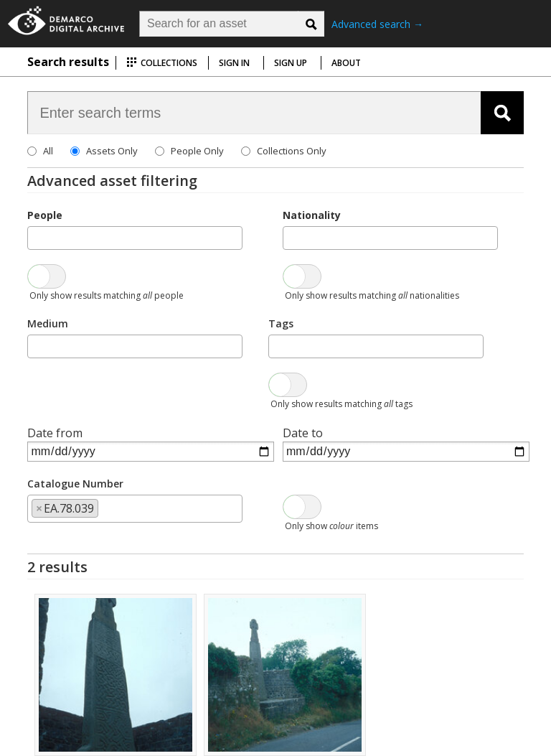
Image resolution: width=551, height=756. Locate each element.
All (48, 151)
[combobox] (135, 238)
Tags (281, 323)
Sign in (234, 63)
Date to (303, 433)
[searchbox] (36, 237)
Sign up (291, 63)
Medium (48, 323)
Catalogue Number (75, 484)
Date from (55, 433)
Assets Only (112, 151)
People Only (197, 151)
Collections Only (292, 151)
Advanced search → (377, 24)
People (45, 215)
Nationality (312, 215)
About (346, 63)
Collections (162, 63)
